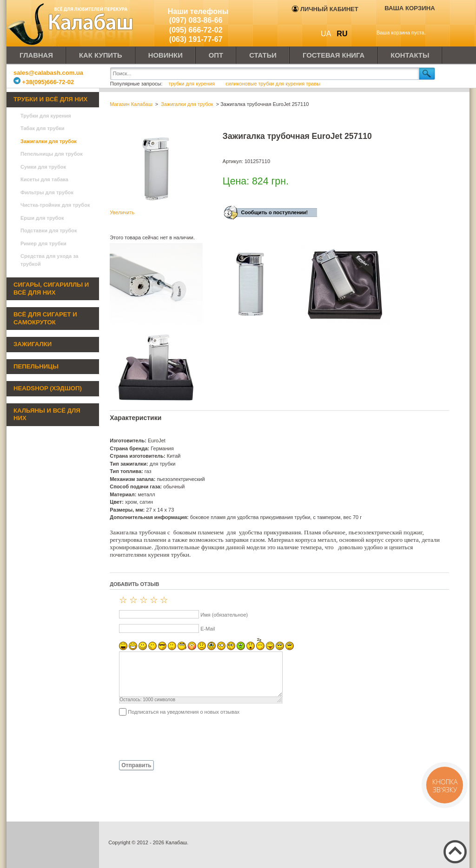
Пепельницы (36, 366)
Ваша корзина (410, 8)
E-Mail (208, 629)
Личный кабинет (325, 9)
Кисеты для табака (44, 179)
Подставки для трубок (49, 230)
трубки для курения (192, 84)
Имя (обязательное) (224, 615)
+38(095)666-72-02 (44, 82)
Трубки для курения (46, 116)
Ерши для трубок (42, 218)
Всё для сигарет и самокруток (45, 318)
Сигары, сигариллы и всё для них (51, 289)
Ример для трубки (43, 243)
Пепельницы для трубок (52, 154)
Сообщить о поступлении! (274, 212)
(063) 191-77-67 (196, 39)
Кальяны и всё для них (47, 414)
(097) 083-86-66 (196, 20)
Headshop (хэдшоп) (48, 388)
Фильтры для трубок (47, 192)
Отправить (136, 765)
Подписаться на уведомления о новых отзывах (184, 712)
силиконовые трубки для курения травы (273, 84)
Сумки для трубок (43, 167)
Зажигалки (33, 344)
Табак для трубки (43, 128)
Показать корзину (403, 22)
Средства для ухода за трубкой (50, 260)
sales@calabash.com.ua (48, 73)
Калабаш (72, 23)
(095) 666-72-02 (196, 30)
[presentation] (180, 737)
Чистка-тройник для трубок (55, 205)
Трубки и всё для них (50, 99)
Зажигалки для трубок (49, 141)
